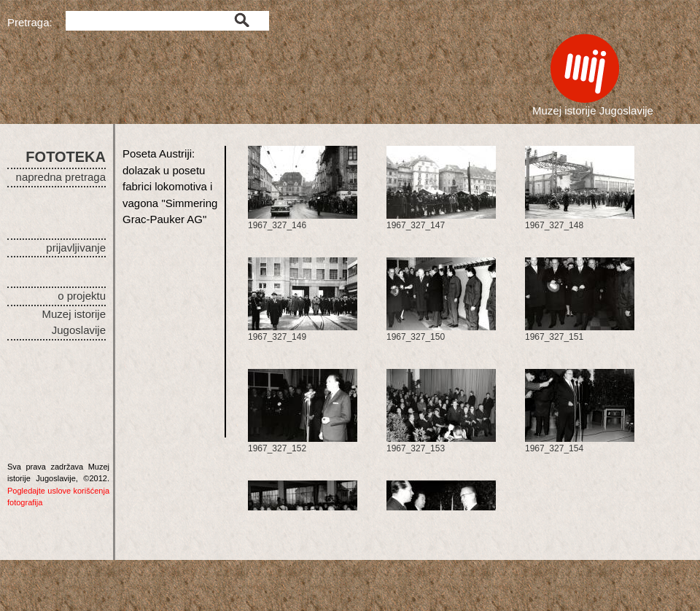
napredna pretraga (61, 177)
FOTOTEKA (66, 157)
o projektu (82, 296)
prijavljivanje (76, 248)
